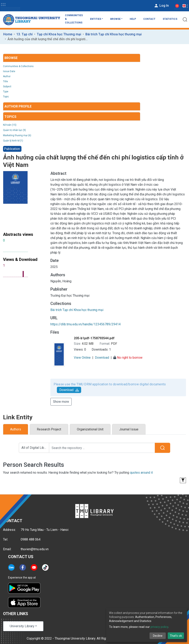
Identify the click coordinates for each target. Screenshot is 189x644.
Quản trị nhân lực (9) (14, 130)
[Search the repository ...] (102, 448)
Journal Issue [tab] (129, 429)
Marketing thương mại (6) (17, 135)
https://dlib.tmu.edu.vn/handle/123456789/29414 (85, 324)
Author (7, 76)
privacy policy (159, 627)
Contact (149, 19)
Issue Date (9, 71)
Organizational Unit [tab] (90, 429)
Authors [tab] (16, 429)
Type (6, 92)
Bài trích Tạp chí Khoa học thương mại (114, 34)
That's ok (176, 636)
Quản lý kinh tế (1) (13, 141)
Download (69, 390)
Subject (7, 86)
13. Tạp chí (24, 34)
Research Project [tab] (49, 429)
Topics (10, 117)
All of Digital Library (35, 448)
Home (8, 34)
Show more (61, 402)
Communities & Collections (74, 19)
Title (5, 81)
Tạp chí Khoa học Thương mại (59, 34)
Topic (6, 97)
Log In (161, 6)
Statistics (170, 19)
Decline (158, 636)
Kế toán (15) (10, 125)
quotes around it (141, 473)
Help (133, 19)
